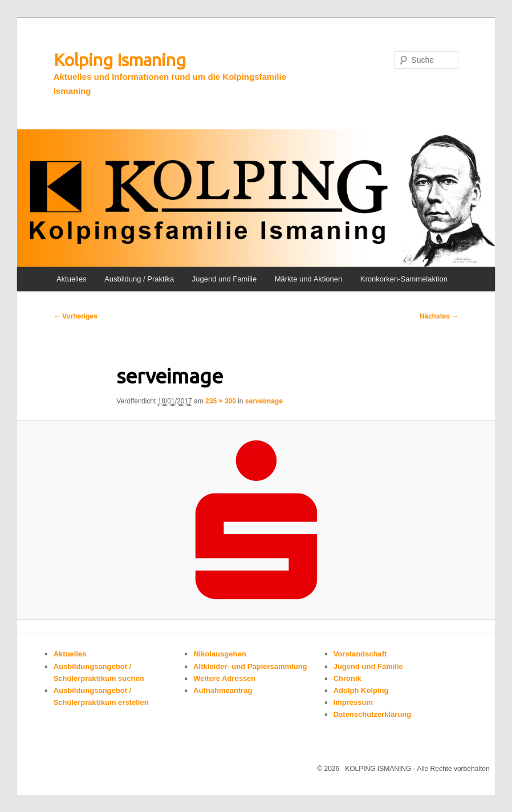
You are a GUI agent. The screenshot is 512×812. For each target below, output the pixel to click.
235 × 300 (221, 401)
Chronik (348, 678)
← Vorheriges (76, 316)
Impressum (353, 702)
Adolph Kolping (361, 690)
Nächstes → (439, 316)
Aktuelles (72, 279)
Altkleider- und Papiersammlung (250, 666)
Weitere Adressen (224, 678)
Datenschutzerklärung (373, 714)
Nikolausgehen (220, 654)
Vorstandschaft (360, 654)
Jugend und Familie (224, 279)
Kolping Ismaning (120, 60)
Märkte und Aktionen (309, 279)
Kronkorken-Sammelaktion (404, 279)
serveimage (264, 401)
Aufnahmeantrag (223, 690)
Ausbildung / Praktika (139, 279)
